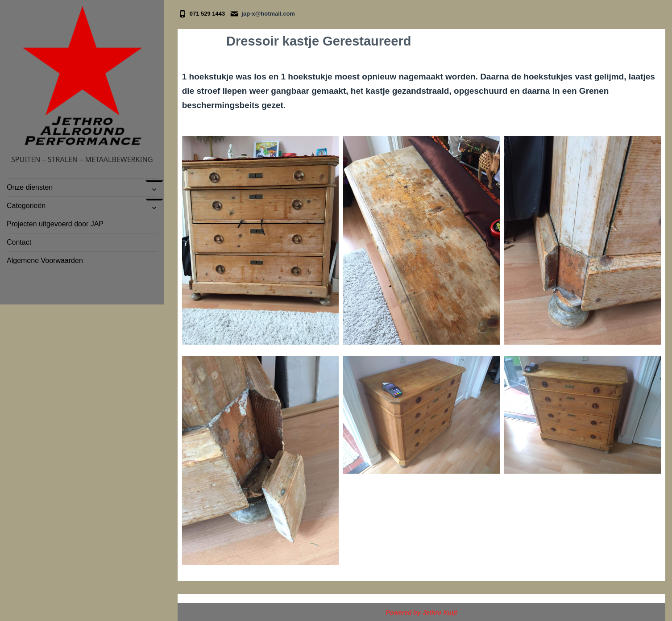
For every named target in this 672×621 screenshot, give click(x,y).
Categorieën (27, 206)
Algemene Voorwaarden (45, 260)
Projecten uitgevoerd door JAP (55, 224)
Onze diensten (30, 187)
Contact (19, 242)
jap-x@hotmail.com (268, 14)
